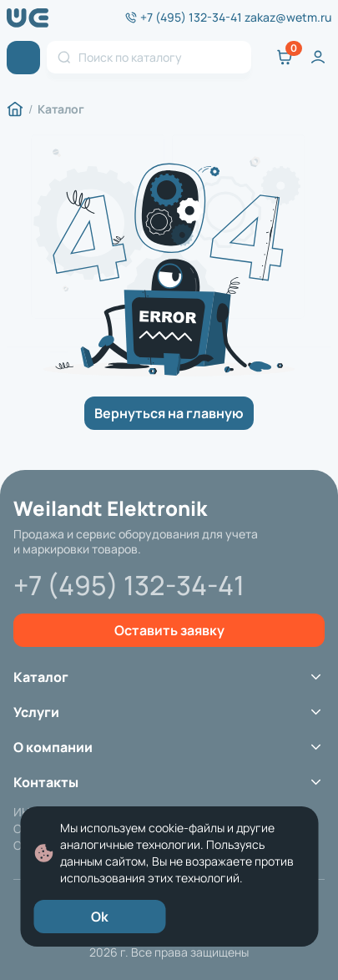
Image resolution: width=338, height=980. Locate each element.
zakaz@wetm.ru (288, 18)
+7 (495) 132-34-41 (191, 18)
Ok (100, 917)
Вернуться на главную (169, 413)
